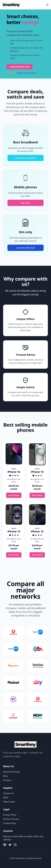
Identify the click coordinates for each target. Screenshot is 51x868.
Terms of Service (11, 819)
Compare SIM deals (25, 248)
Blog (5, 776)
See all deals (14, 495)
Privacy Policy (10, 815)
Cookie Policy (10, 823)
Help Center (9, 802)
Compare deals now (20, 67)
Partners (7, 780)
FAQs (6, 797)
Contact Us (8, 793)
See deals (26, 203)
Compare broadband (25, 158)
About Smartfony (12, 772)
